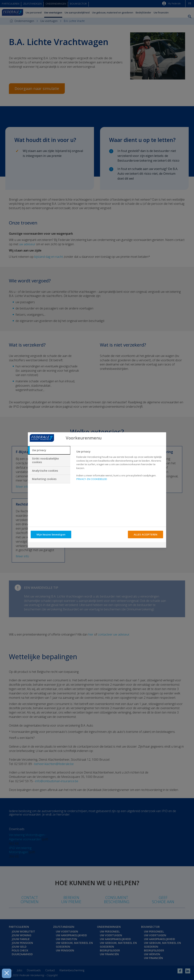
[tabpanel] (120, 466)
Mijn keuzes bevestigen (51, 534)
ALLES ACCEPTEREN (145, 534)
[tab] (49, 450)
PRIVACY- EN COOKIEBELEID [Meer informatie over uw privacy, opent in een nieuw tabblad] (92, 479)
